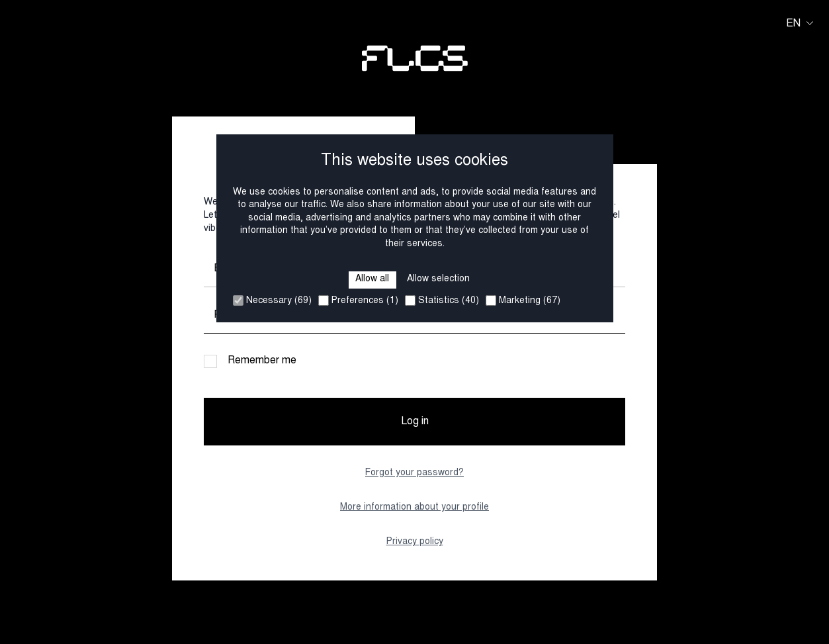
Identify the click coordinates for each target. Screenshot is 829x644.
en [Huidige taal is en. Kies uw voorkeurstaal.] (800, 24)
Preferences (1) (358, 300)
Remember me (262, 361)
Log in (415, 422)
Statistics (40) (442, 300)
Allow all (372, 279)
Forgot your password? (414, 473)
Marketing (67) (523, 300)
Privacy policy (415, 542)
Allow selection (438, 279)
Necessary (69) (272, 300)
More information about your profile (414, 508)
